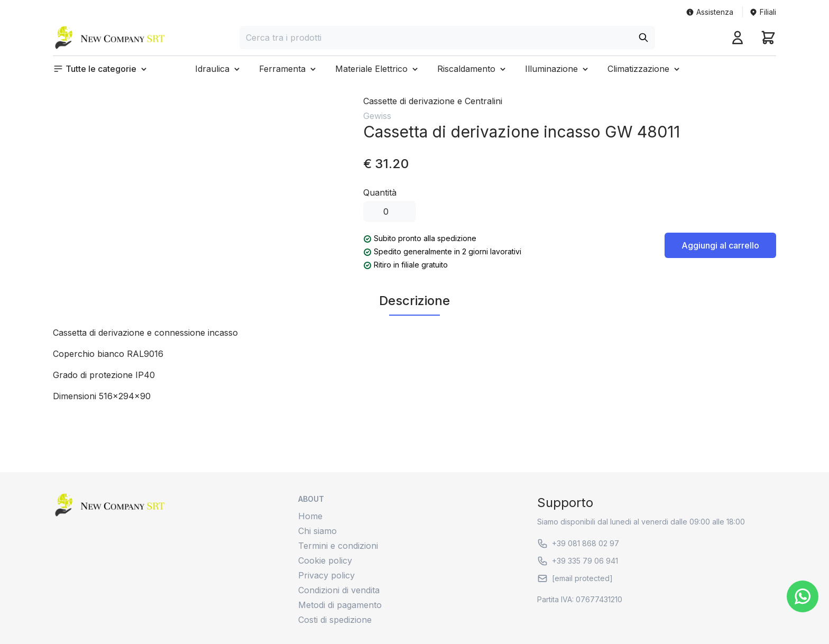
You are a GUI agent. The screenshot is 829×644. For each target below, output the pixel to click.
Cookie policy (325, 560)
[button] (101, 69)
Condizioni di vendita (339, 590)
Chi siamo (317, 531)
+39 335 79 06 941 (578, 561)
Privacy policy (326, 575)
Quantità (380, 192)
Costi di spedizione (335, 620)
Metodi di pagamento (340, 605)
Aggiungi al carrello (720, 245)
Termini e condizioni (338, 546)
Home (310, 516)
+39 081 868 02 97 (578, 544)
